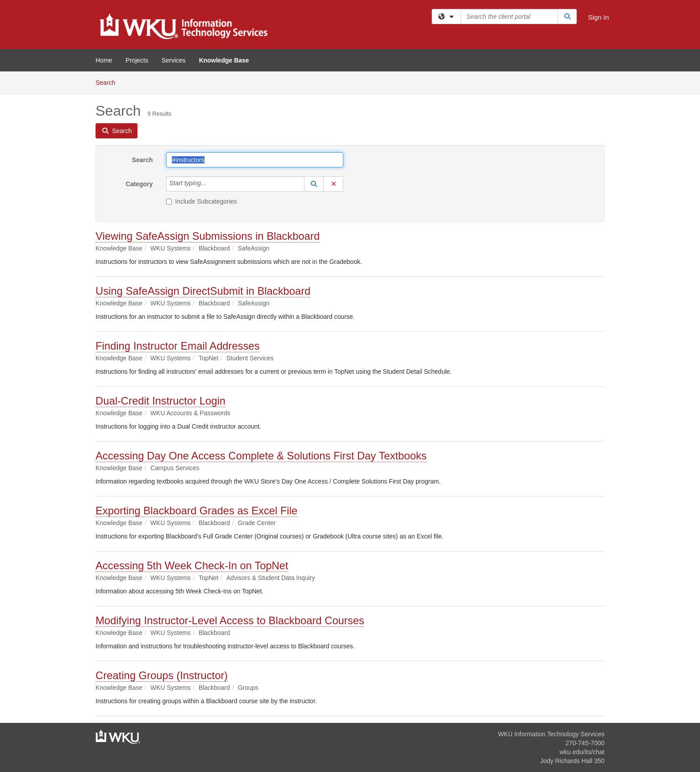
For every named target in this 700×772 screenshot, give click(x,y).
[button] (314, 184)
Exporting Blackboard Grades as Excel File (196, 511)
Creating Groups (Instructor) (162, 675)
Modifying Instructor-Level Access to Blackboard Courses (230, 620)
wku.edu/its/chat (582, 752)
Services (174, 60)
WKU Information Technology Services (551, 734)
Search (109, 82)
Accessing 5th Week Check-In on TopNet (192, 565)
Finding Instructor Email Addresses (178, 346)
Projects (137, 60)
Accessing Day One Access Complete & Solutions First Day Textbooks (261, 456)
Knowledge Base (224, 60)
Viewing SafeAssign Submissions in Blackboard (208, 236)
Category (140, 184)
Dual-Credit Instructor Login (160, 401)
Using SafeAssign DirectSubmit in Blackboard (203, 291)
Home (104, 60)
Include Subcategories (202, 201)
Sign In (598, 17)
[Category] (211, 184)
